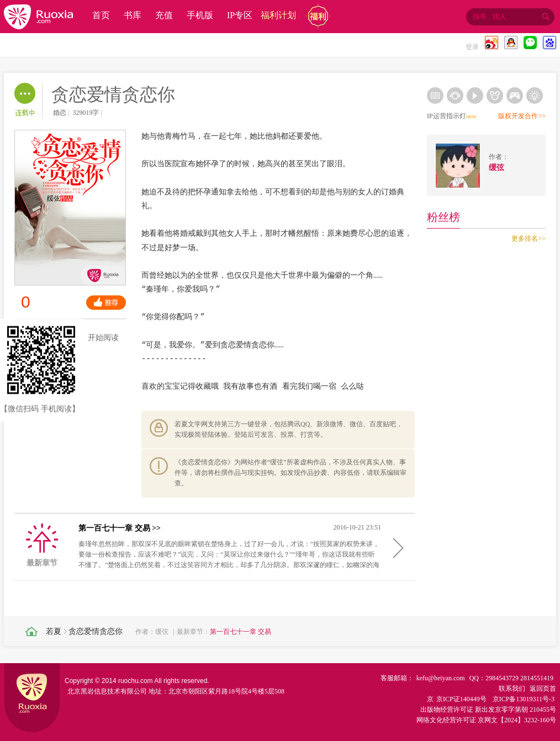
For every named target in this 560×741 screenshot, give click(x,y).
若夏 (54, 631)
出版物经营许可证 (447, 710)
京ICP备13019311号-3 (524, 699)
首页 (101, 15)
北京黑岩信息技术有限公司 (107, 691)
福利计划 (278, 15)
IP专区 (240, 15)
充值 (164, 15)
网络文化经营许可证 (446, 720)
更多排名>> (529, 239)
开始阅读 (96, 338)
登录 (472, 47)
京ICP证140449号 (461, 699)
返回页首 (543, 689)
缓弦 (162, 632)
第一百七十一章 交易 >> (120, 528)
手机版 (200, 15)
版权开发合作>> (522, 116)
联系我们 (512, 689)
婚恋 (60, 113)
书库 (133, 15)
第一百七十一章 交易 (241, 632)
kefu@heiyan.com (441, 678)
